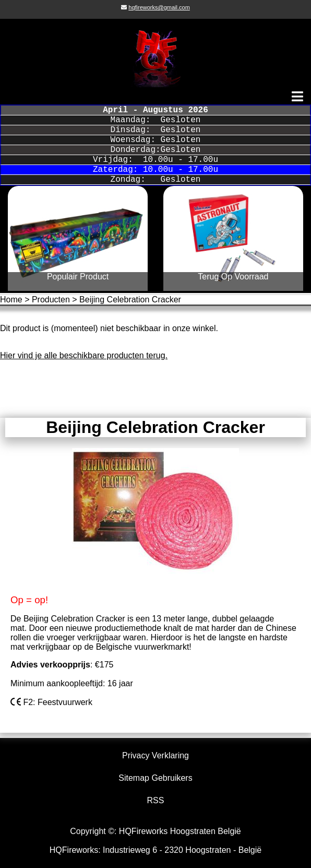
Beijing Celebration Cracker (130, 300)
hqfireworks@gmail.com (159, 7)
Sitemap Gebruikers (155, 778)
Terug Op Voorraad (233, 277)
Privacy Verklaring (155, 755)
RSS (156, 800)
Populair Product (78, 277)
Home (11, 300)
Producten (51, 300)
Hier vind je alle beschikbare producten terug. (84, 355)
